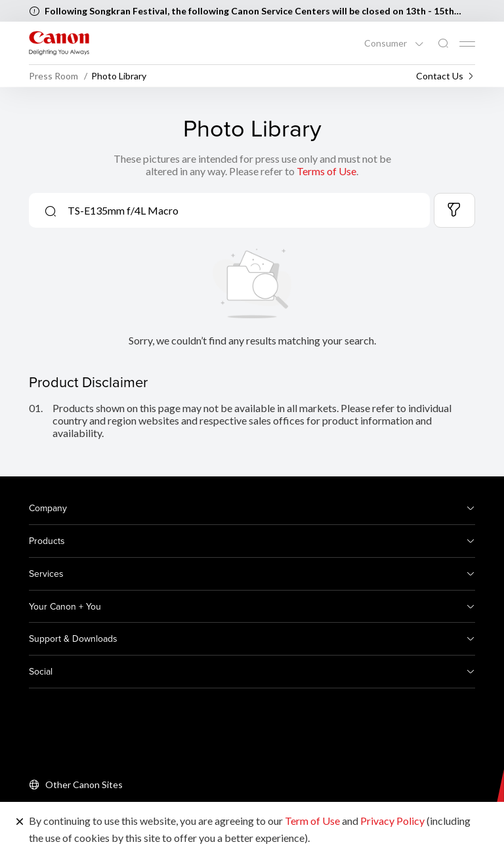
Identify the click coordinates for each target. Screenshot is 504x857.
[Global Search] (443, 44)
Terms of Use (326, 171)
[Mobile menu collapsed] (467, 44)
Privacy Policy (392, 821)
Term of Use (312, 821)
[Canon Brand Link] (59, 43)
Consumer (387, 43)
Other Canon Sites (84, 784)
